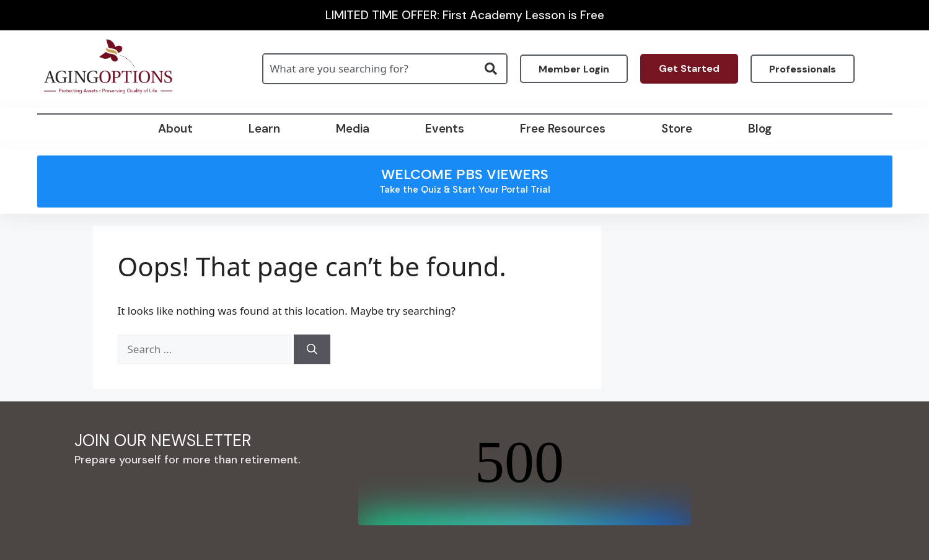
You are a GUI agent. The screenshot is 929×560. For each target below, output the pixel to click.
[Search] (312, 349)
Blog (760, 129)
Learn (264, 129)
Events (445, 129)
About (175, 129)
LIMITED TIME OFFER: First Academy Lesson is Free (465, 15)
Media (353, 129)
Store (677, 129)
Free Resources (563, 129)
